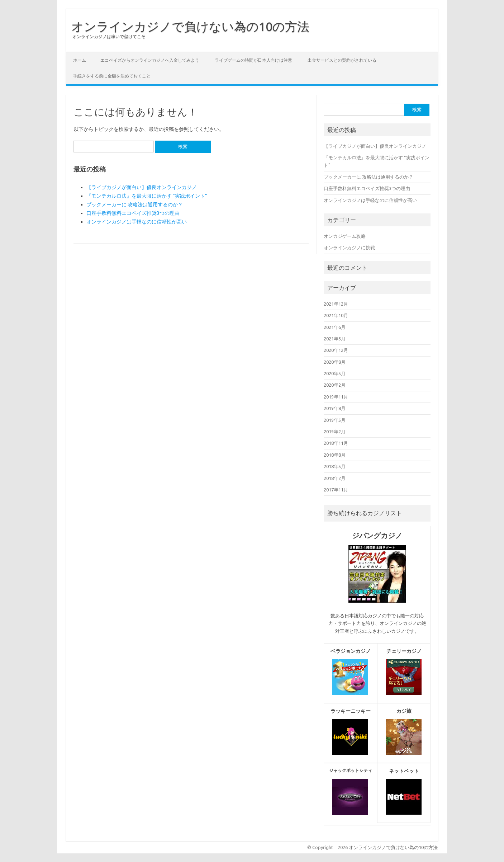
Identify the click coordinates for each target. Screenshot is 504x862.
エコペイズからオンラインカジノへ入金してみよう (150, 60)
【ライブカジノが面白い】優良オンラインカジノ (142, 187)
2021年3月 (335, 339)
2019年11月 (336, 397)
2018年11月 (336, 443)
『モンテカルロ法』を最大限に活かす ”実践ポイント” (147, 196)
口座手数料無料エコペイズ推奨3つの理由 (133, 213)
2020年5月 (335, 373)
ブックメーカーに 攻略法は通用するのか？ (135, 204)
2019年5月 (335, 420)
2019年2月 (335, 432)
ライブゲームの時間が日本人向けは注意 (253, 60)
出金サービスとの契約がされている (342, 60)
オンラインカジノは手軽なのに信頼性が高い (137, 222)
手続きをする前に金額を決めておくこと (112, 76)
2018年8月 (335, 455)
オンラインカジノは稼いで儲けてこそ (109, 36)
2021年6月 (335, 327)
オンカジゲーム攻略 (345, 236)
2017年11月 (336, 490)
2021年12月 (336, 304)
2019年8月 (335, 408)
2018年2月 (335, 478)
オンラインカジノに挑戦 (349, 248)
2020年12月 (336, 350)
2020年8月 (335, 362)
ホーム (80, 60)
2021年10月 (336, 315)
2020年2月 (335, 385)
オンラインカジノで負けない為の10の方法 (190, 26)
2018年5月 (335, 466)
